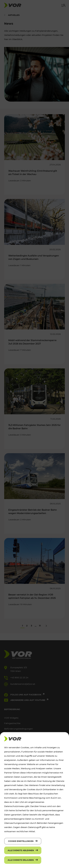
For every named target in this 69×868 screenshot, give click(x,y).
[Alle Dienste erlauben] (23, 860)
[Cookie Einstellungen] (23, 841)
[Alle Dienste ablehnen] (23, 850)
